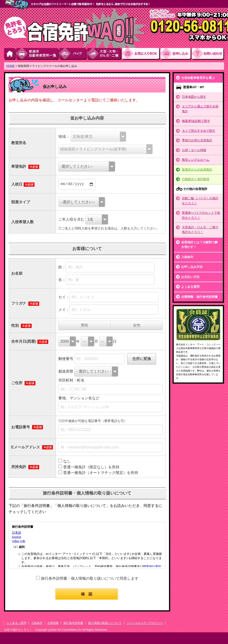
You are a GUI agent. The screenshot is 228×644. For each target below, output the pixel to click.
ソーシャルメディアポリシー (145, 623)
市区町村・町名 (71, 380)
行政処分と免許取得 (196, 179)
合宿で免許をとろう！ (18, 630)
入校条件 (187, 257)
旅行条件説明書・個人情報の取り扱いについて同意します (90, 578)
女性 (137, 325)
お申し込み (176, 54)
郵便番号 (66, 359)
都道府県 (66, 371)
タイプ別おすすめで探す (199, 131)
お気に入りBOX (141, 54)
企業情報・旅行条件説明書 (199, 297)
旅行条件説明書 (73, 623)
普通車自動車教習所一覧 (38, 54)
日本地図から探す (194, 97)
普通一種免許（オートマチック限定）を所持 (101, 473)
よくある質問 (190, 287)
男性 (85, 325)
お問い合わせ (208, 54)
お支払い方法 (190, 277)
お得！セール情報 (194, 150)
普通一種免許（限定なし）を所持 (91, 467)
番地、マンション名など (79, 398)
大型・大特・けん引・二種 (105, 54)
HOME (10, 54)
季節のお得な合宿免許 (197, 140)
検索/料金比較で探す (196, 121)
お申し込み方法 (192, 267)
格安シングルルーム (196, 160)
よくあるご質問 (16, 623)
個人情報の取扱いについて (105, 623)
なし (67, 461)
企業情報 (53, 623)
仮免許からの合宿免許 (197, 169)
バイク (73, 54)
